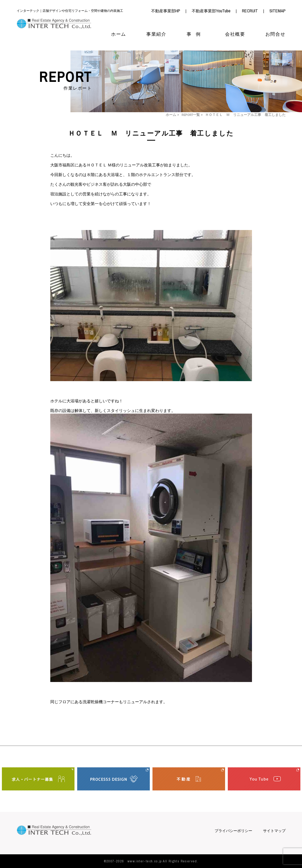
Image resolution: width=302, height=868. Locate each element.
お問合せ (276, 34)
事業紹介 (156, 34)
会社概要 (235, 34)
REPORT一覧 (191, 115)
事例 (196, 34)
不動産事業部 (166, 11)
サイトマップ (274, 831)
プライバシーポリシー (233, 831)
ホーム (119, 34)
